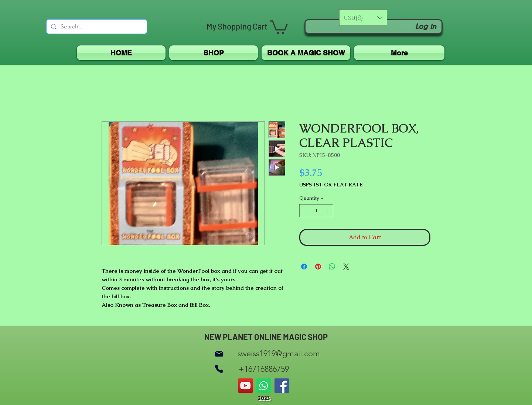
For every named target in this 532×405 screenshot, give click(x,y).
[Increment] (328, 211)
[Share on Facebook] (304, 267)
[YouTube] (245, 386)
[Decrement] (305, 211)
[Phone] (219, 369)
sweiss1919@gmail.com (279, 353)
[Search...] (96, 27)
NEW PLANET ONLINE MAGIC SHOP (266, 337)
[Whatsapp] (264, 386)
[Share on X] (346, 267)
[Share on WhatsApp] (332, 267)
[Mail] (219, 353)
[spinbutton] (316, 211)
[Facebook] (282, 386)
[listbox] (363, 18)
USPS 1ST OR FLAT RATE (331, 185)
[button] (279, 26)
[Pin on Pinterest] (318, 267)
